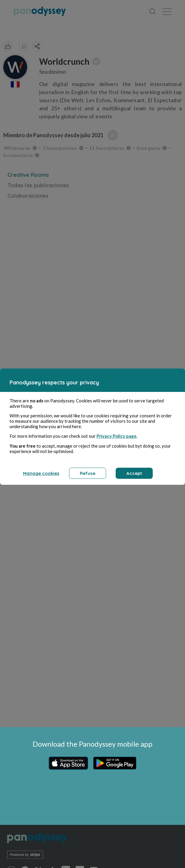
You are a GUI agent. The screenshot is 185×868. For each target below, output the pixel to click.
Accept (134, 473)
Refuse (88, 473)
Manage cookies (41, 473)
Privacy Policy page (117, 436)
